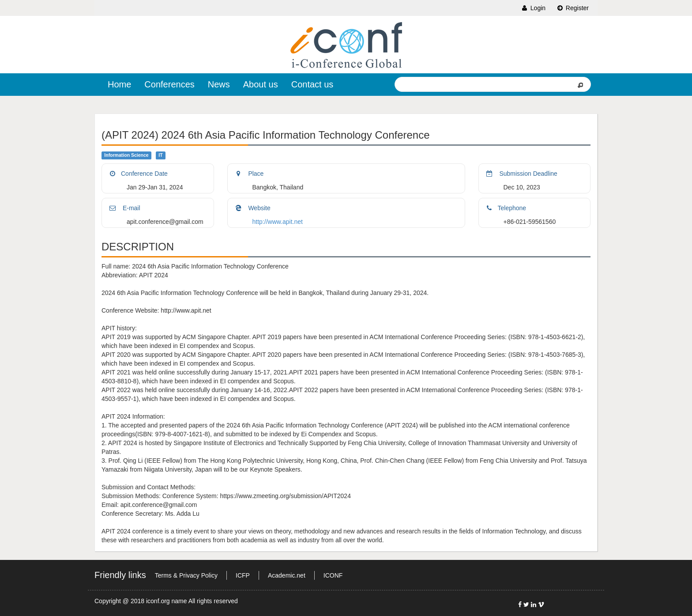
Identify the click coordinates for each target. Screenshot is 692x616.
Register (572, 8)
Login (533, 8)
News (219, 84)
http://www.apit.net (278, 222)
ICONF (333, 575)
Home (119, 84)
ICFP (243, 575)
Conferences (169, 84)
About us (261, 84)
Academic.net (287, 575)
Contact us (312, 84)
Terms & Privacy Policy (186, 575)
